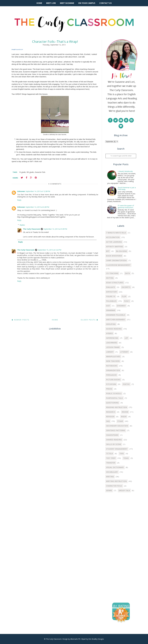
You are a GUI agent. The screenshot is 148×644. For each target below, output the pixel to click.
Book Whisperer (114, 256)
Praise (109, 389)
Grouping (111, 324)
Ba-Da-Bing (122, 251)
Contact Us (105, 3)
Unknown (21, 191)
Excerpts (126, 287)
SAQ (108, 421)
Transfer (111, 463)
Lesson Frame (113, 347)
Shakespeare (112, 435)
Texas (126, 458)
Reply (19, 200)
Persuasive (111, 375)
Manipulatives (113, 356)
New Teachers (113, 361)
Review (125, 412)
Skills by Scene (114, 444)
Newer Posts (21, 320)
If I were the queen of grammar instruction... (126, 207)
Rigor (124, 417)
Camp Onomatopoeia (116, 260)
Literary (124, 352)
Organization (113, 370)
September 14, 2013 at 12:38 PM (38, 191)
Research (111, 412)
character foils (40, 172)
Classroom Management (118, 265)
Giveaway (121, 306)
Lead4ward (112, 343)
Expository (112, 292)
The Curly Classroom (32, 229)
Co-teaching (112, 273)
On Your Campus (87, 3)
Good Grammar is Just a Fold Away (127, 188)
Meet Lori (51, 3)
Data (127, 273)
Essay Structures (115, 283)
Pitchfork (111, 384)
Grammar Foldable (116, 315)
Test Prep (111, 458)
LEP (126, 338)
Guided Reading (114, 329)
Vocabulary (112, 472)
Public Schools (114, 393)
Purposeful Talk (114, 398)
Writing (110, 477)
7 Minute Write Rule (116, 233)
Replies (22, 225)
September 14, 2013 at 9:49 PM (55, 229)
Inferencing (112, 338)
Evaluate (111, 287)
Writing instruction (116, 481)
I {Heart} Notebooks (125, 171)
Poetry (126, 384)
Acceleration (113, 237)
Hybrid (110, 333)
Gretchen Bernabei (116, 320)
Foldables (111, 301)
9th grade (30, 172)
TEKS (122, 453)
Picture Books (113, 380)
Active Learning (114, 242)
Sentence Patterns (116, 430)
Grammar (111, 310)
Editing (110, 278)
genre (109, 490)
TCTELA (110, 453)
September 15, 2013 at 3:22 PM (50, 250)
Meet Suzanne (67, 3)
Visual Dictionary (115, 467)
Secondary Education (117, 426)
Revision (110, 417)
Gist (108, 306)
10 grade (22, 172)
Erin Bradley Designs (96, 639)
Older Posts (89, 320)
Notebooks (112, 366)
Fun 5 (127, 301)
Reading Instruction (117, 407)
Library (110, 352)
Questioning (112, 403)
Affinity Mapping (115, 247)
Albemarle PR (75, 639)
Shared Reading (114, 440)
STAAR (120, 421)
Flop (124, 296)
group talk (124, 490)
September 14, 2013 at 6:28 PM (37, 207)
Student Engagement (117, 449)
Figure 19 (111, 296)
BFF (108, 251)
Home (39, 3)
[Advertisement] (121, 531)
